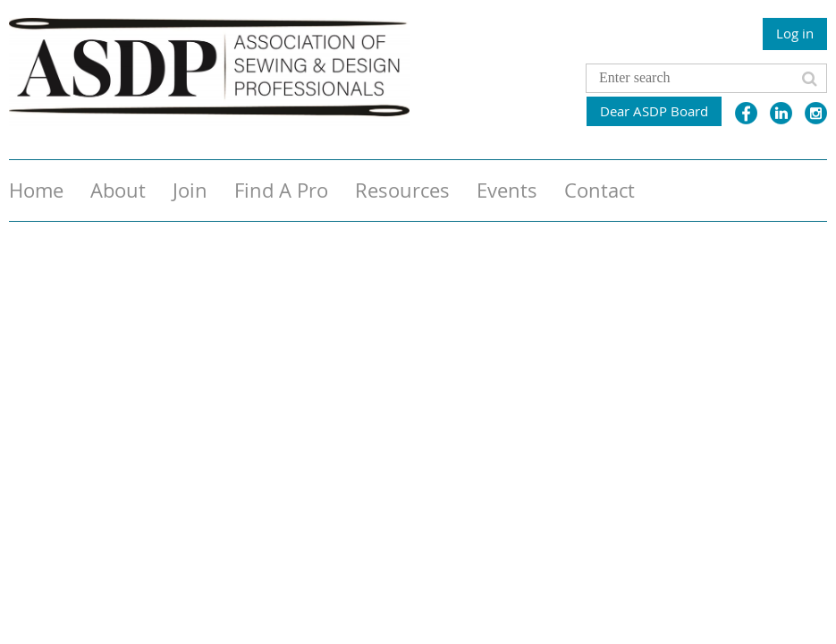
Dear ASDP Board (654, 111)
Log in (795, 33)
